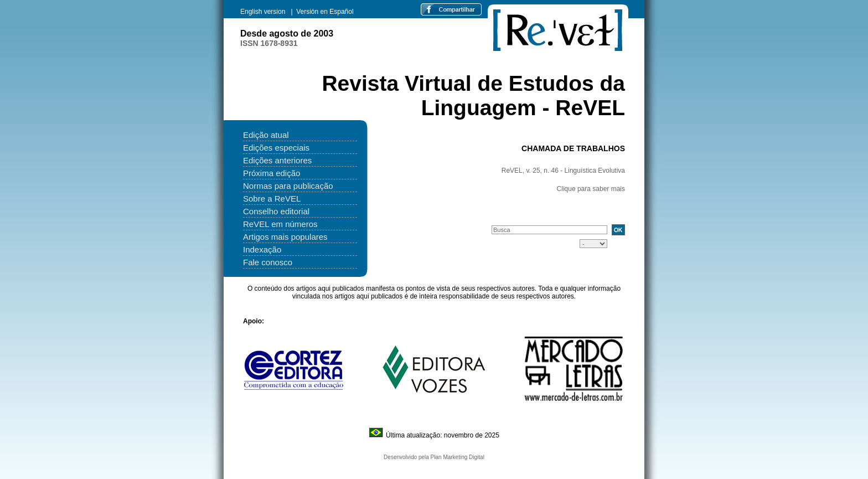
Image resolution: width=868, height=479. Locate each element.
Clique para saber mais (591, 189)
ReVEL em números (280, 224)
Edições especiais (276, 148)
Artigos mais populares (285, 237)
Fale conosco (268, 262)
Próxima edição (272, 173)
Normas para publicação (288, 186)
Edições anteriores (277, 160)
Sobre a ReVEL (272, 199)
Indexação (262, 249)
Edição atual (266, 135)
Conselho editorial (276, 211)
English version (264, 12)
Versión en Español (325, 12)
